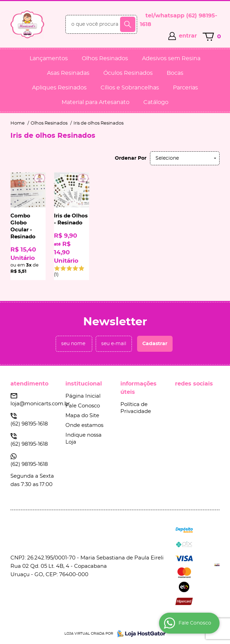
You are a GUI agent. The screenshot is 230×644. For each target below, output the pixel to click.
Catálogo (156, 102)
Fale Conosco (83, 406)
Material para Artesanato (96, 102)
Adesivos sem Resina (171, 58)
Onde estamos (84, 425)
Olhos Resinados (105, 58)
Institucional (84, 384)
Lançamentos (49, 58)
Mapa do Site (82, 416)
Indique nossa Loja (84, 439)
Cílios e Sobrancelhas (130, 88)
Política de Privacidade (136, 408)
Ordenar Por (131, 158)
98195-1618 (29, 424)
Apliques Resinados (59, 88)
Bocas (175, 73)
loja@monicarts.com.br (40, 404)
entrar (188, 36)
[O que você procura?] (128, 24)
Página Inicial (83, 396)
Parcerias (185, 88)
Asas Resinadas (68, 73)
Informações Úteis (138, 388)
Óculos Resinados (128, 73)
